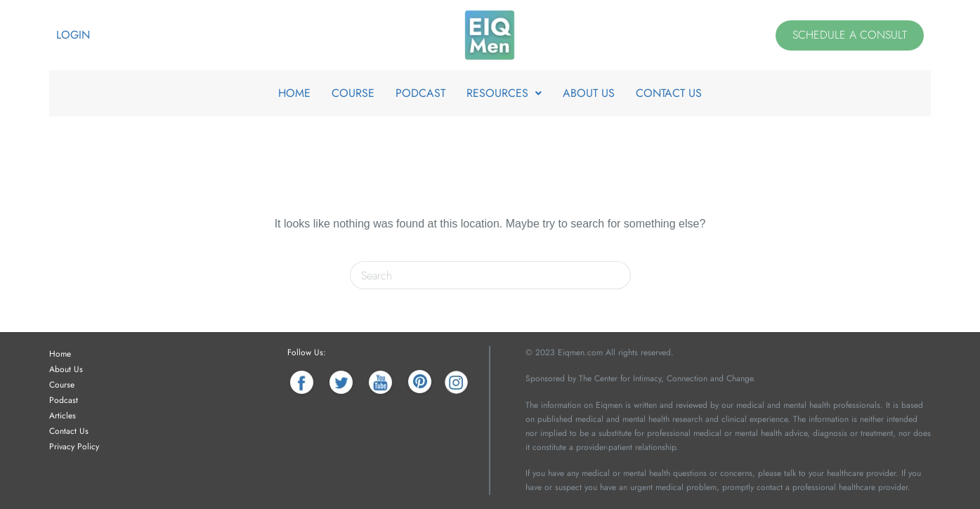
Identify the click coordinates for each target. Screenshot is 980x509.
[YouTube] (380, 382)
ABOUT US (589, 93)
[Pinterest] (420, 382)
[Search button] (617, 275)
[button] (504, 93)
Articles (63, 416)
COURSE (353, 93)
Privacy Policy (74, 447)
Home (60, 354)
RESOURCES (504, 93)
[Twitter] (341, 382)
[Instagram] (456, 382)
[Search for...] (476, 275)
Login (73, 35)
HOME (294, 93)
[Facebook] (302, 382)
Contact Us (69, 431)
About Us (66, 369)
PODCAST (420, 93)
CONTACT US (669, 93)
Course (62, 385)
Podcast (64, 400)
